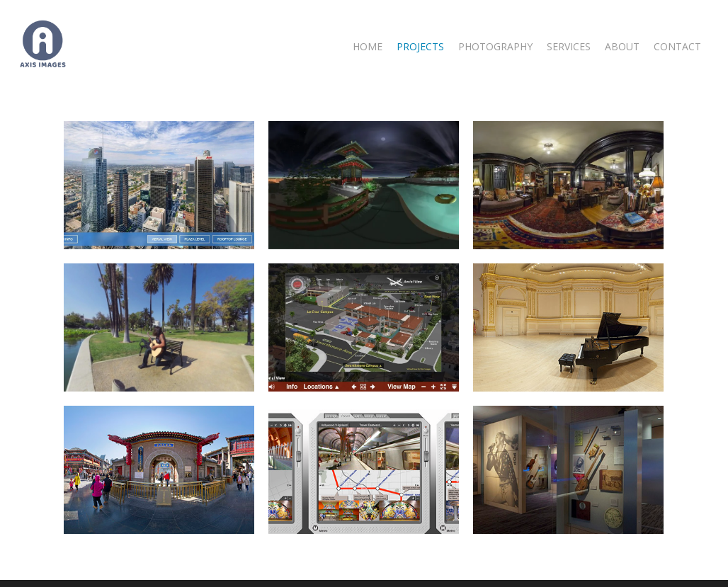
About (622, 47)
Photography (495, 47)
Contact (677, 47)
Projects (420, 47)
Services (569, 47)
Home (368, 47)
